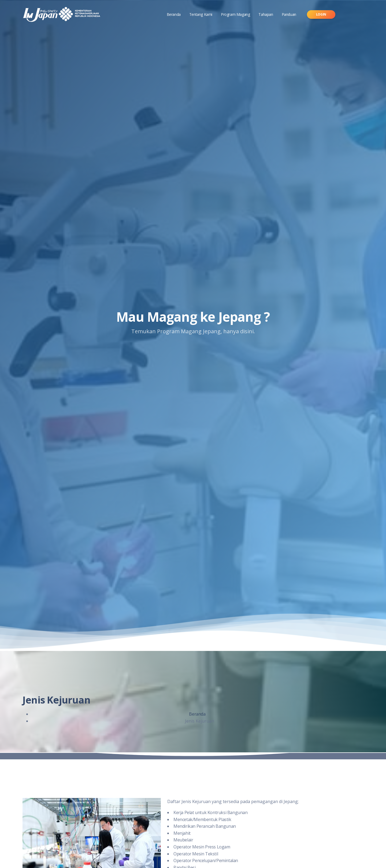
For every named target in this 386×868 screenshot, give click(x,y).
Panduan (289, 14)
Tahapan (266, 14)
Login (321, 14)
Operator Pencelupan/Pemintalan (206, 860)
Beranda (174, 14)
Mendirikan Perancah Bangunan (205, 826)
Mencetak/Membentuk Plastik (202, 819)
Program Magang (235, 14)
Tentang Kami (201, 14)
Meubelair (183, 840)
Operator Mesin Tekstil (196, 854)
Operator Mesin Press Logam (202, 847)
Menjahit (182, 833)
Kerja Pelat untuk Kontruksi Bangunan (211, 812)
